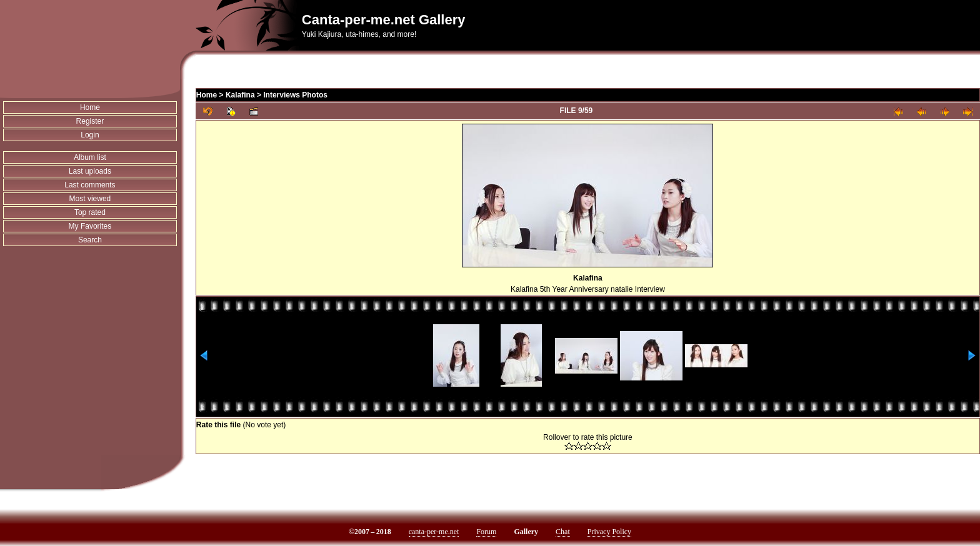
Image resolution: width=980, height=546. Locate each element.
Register (90, 121)
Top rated (90, 212)
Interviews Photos (295, 95)
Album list (90, 157)
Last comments (90, 185)
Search (90, 240)
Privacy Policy (609, 532)
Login (90, 135)
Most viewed (90, 199)
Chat (563, 532)
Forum (486, 532)
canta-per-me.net (434, 532)
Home (90, 107)
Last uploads (90, 171)
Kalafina (240, 95)
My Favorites (90, 226)
